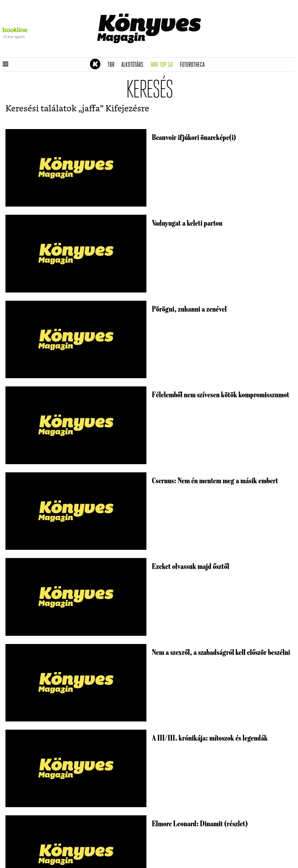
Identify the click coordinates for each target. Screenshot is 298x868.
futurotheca (194, 65)
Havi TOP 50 (163, 65)
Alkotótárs (134, 65)
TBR (113, 65)
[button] (6, 64)
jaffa (91, 109)
